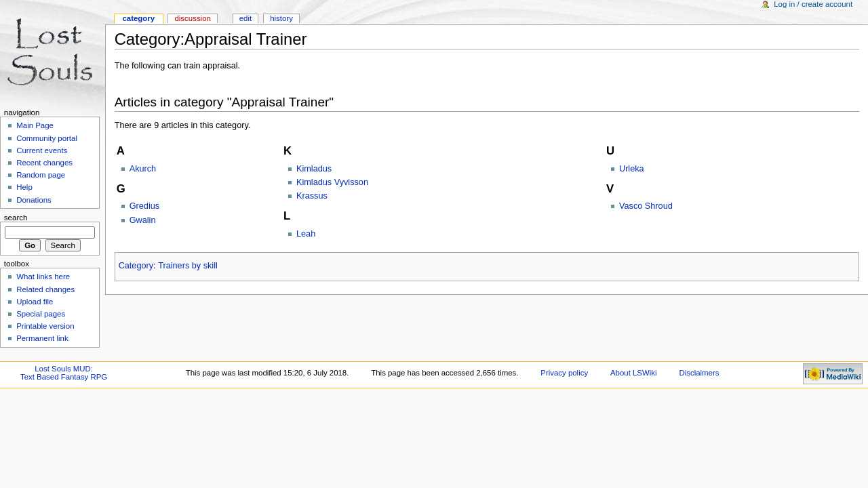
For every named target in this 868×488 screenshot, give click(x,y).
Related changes (45, 289)
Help (24, 187)
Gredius (144, 206)
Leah (306, 234)
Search (16, 218)
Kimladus (314, 169)
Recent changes (44, 163)
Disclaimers (699, 373)
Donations (34, 200)
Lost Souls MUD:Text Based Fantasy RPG (64, 373)
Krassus (312, 196)
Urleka (632, 169)
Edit (245, 18)
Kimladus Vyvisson (332, 182)
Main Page (35, 125)
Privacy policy (564, 373)
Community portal (47, 138)
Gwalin (143, 220)
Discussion (192, 18)
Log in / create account (813, 4)
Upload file (35, 302)
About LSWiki (634, 373)
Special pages (41, 314)
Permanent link (42, 338)
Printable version (45, 326)
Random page (41, 175)
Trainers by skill (188, 266)
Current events (42, 150)
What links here (43, 277)
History (281, 18)
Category (136, 266)
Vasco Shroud (646, 206)
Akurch (143, 169)
